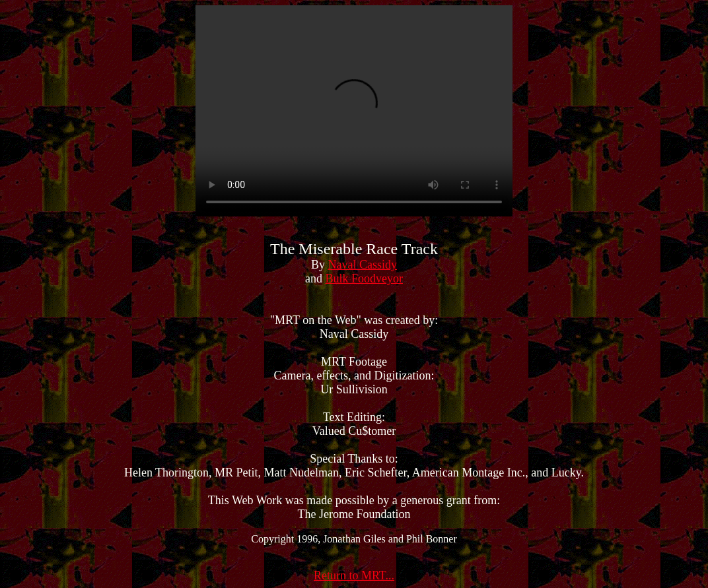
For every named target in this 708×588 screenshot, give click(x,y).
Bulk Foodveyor (364, 278)
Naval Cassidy (363, 265)
